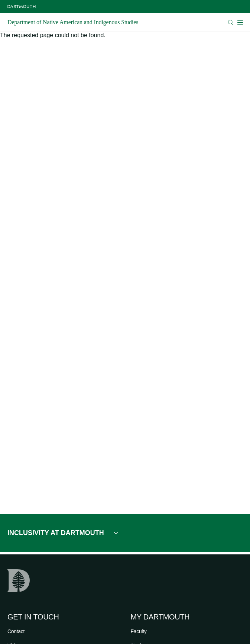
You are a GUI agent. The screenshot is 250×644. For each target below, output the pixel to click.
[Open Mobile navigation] (240, 22)
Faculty (139, 631)
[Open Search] (231, 22)
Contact (16, 631)
